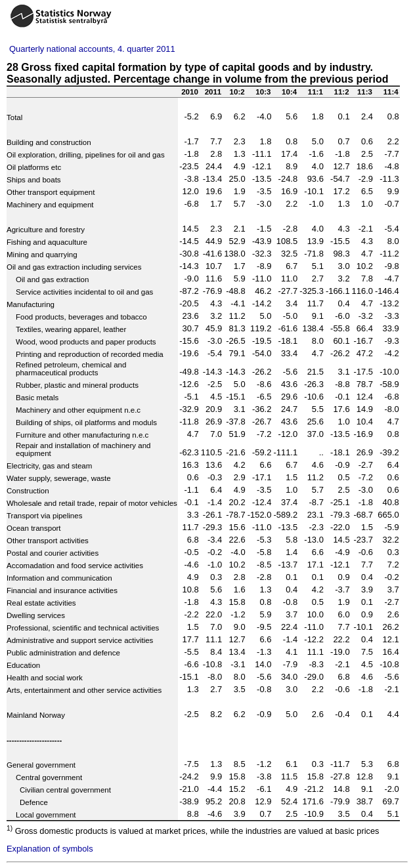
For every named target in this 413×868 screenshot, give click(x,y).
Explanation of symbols (50, 849)
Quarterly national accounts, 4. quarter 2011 (92, 49)
